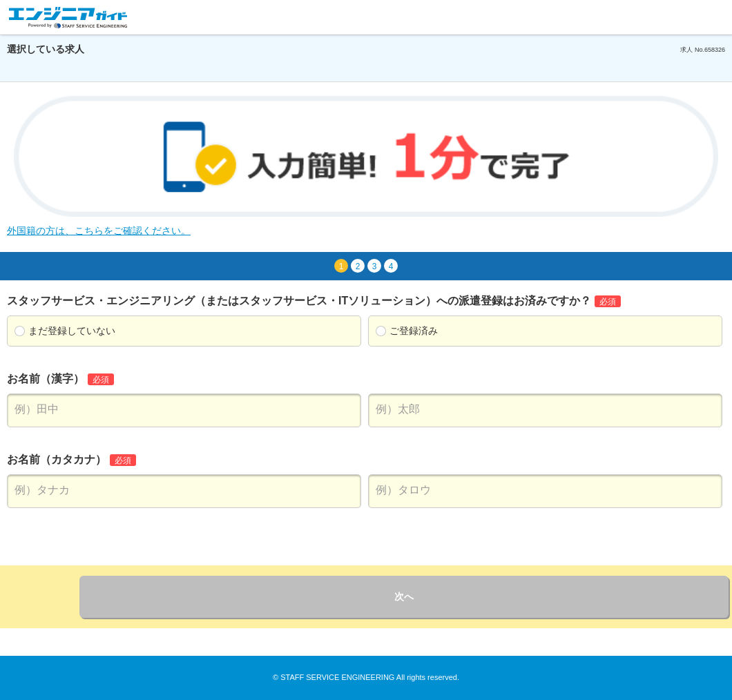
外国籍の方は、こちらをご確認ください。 (99, 231)
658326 (715, 50)
